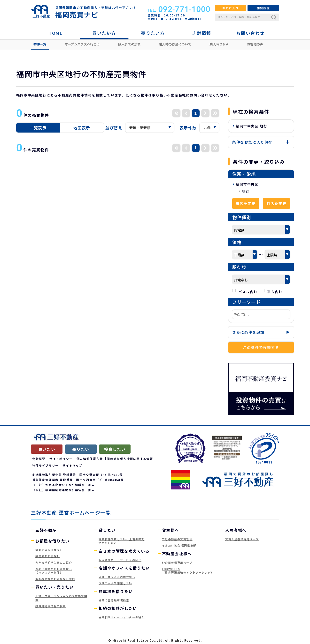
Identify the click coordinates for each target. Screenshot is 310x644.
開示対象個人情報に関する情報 (130, 459)
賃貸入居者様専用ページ (242, 539)
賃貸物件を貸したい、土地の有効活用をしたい (121, 541)
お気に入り (231, 8)
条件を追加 (261, 332)
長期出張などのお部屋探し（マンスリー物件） (54, 571)
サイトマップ (72, 465)
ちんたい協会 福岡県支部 (179, 545)
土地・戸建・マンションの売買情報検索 (61, 598)
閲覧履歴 (263, 8)
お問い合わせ (250, 33)
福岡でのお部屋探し (49, 550)
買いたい (47, 449)
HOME (55, 33)
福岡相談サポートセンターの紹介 (121, 617)
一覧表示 (38, 128)
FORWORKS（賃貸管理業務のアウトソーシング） (188, 571)
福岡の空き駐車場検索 (114, 600)
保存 (261, 142)
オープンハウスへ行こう (82, 44)
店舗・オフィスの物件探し (117, 577)
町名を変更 (276, 204)
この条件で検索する (261, 347)
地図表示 (82, 128)
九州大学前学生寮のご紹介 (54, 563)
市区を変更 (246, 204)
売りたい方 (153, 33)
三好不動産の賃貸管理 (177, 539)
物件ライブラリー (45, 465)
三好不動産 (46, 530)
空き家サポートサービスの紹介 (120, 560)
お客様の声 (255, 44)
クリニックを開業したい (115, 583)
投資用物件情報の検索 (51, 606)
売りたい (81, 449)
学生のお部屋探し (48, 556)
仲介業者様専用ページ (177, 563)
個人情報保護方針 (90, 459)
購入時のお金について (175, 44)
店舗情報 (202, 33)
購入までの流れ (129, 44)
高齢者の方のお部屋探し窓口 (55, 579)
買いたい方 (104, 33)
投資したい (115, 449)
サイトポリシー (61, 459)
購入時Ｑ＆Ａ (219, 44)
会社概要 (39, 459)
